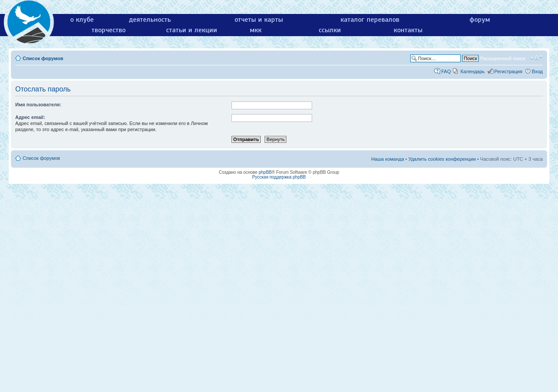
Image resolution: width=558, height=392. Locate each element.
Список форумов (43, 58)
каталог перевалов (370, 20)
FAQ (446, 71)
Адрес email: (30, 117)
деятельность (150, 20)
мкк (256, 30)
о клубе (82, 20)
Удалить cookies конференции (442, 159)
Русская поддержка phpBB (279, 177)
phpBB (265, 172)
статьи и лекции (192, 30)
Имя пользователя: (38, 105)
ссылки (330, 30)
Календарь (473, 71)
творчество (109, 30)
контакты (408, 30)
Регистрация (508, 71)
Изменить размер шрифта (536, 58)
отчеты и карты (259, 20)
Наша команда (387, 159)
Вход (537, 71)
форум (480, 20)
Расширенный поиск (503, 58)
